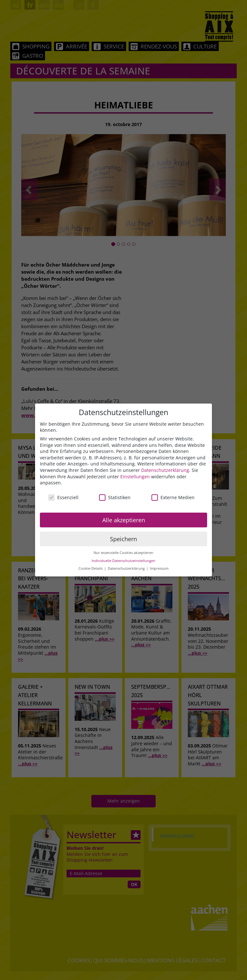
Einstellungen (135, 477)
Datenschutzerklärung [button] (127, 568)
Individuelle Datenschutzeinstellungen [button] (123, 561)
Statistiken (115, 497)
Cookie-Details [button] (91, 568)
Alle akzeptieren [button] (124, 520)
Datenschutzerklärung (165, 470)
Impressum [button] (159, 568)
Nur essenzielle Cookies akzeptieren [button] (123, 553)
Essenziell (63, 497)
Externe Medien (173, 497)
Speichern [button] (123, 539)
